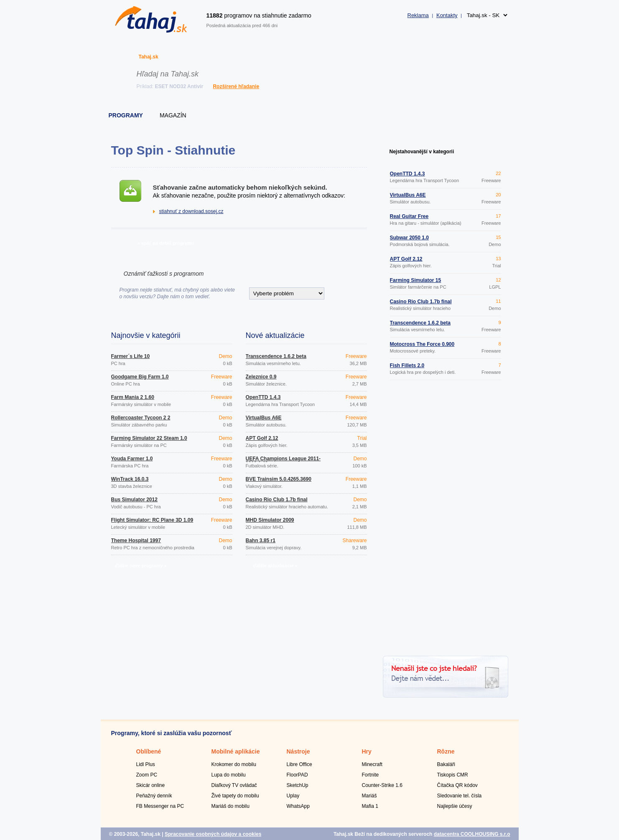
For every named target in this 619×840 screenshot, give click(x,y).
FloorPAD (297, 775)
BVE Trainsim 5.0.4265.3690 (279, 479)
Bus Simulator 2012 (134, 500)
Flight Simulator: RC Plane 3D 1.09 (152, 520)
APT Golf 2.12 (262, 438)
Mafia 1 (370, 806)
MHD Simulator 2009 (270, 520)
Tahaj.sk (149, 57)
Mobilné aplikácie (236, 751)
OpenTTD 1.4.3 (263, 397)
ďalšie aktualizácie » (275, 566)
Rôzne (446, 751)
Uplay (293, 796)
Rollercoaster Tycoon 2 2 (141, 418)
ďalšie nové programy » (140, 566)
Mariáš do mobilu (231, 806)
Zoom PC (147, 775)
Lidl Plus (146, 764)
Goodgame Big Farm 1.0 (140, 377)
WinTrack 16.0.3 (130, 479)
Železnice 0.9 (261, 377)
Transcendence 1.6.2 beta (276, 356)
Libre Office (299, 764)
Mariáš (369, 796)
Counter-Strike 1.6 (382, 785)
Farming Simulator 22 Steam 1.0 (149, 438)
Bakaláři (446, 764)
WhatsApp (298, 806)
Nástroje (298, 751)
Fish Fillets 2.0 (407, 365)
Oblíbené (149, 751)
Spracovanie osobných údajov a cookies (213, 834)
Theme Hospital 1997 (136, 541)
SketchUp (298, 785)
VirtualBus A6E (264, 418)
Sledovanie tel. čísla (460, 796)
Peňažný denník (154, 796)
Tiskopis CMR (453, 775)
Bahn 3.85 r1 (261, 541)
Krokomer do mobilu (234, 764)
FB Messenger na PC (160, 806)
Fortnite (371, 775)
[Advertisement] (446, 519)
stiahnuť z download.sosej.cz (191, 211)
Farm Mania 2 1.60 (133, 397)
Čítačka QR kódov (457, 785)
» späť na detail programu (166, 243)
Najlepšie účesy (455, 806)
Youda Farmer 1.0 (132, 459)
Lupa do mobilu (229, 775)
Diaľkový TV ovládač (234, 785)
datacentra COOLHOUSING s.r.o (472, 834)
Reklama (418, 15)
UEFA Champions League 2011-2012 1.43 (283, 461)
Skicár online (151, 785)
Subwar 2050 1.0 (409, 238)
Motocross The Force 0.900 (422, 344)
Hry (367, 751)
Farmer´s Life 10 (131, 356)
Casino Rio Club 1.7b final (277, 500)
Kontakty (447, 15)
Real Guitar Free (409, 216)
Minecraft (372, 764)
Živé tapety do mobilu (235, 796)
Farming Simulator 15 (416, 280)
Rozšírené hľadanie (236, 86)
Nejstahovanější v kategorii (422, 152)
